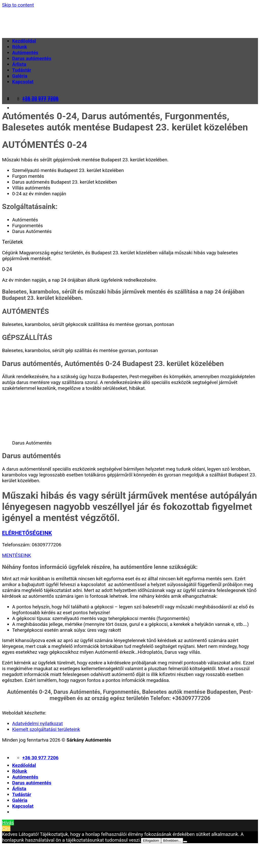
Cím (6, 828)
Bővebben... (172, 841)
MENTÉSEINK (17, 555)
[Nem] (185, 842)
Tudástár (22, 70)
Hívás (8, 823)
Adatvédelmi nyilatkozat (37, 724)
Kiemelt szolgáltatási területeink (46, 729)
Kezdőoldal (24, 41)
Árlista (19, 64)
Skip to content (18, 5)
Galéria (20, 76)
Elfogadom (151, 841)
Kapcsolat (23, 82)
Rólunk (20, 47)
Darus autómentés (32, 58)
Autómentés (25, 53)
